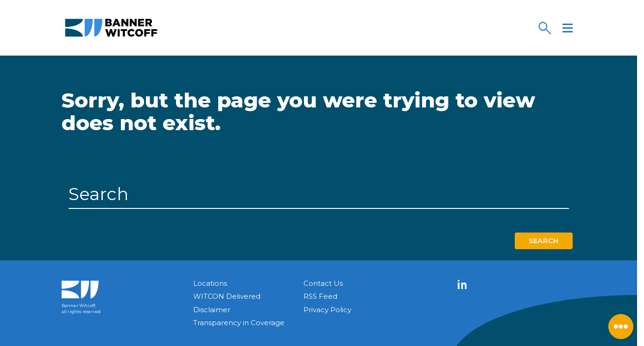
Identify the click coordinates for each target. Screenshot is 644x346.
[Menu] (568, 28)
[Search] (544, 28)
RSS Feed (320, 296)
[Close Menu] (621, 327)
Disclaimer (212, 310)
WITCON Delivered (227, 296)
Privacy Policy (327, 310)
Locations (210, 283)
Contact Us (323, 283)
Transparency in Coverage (239, 323)
